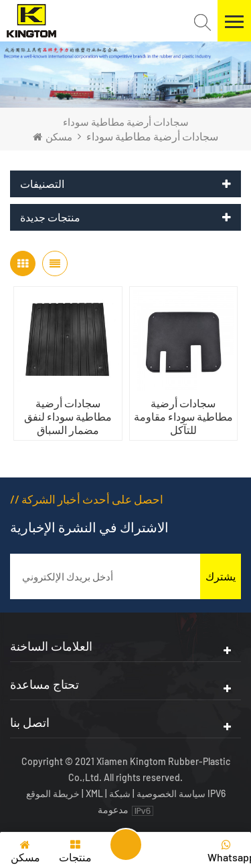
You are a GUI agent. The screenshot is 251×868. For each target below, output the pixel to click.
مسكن (53, 136)
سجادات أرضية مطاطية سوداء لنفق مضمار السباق (68, 416)
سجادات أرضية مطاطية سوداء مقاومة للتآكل (183, 416)
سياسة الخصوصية (171, 793)
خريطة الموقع (54, 793)
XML (94, 793)
